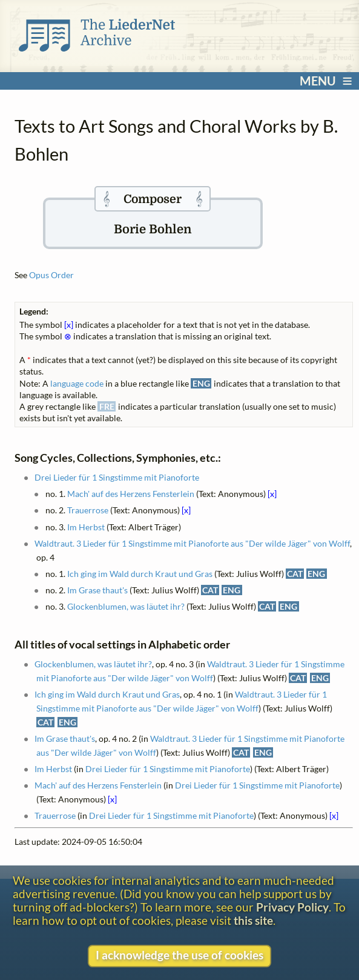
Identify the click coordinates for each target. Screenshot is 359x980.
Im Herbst (86, 527)
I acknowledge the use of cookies (179, 955)
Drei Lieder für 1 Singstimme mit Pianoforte (117, 477)
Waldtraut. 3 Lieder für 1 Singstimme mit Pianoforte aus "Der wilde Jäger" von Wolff (192, 543)
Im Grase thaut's (97, 590)
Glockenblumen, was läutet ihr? (126, 606)
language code (77, 383)
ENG (316, 574)
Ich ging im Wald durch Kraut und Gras (140, 574)
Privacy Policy (292, 907)
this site (253, 921)
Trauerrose (88, 510)
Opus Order (51, 275)
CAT (295, 574)
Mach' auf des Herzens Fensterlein (131, 494)
